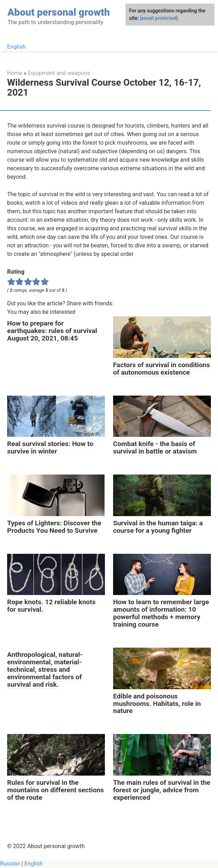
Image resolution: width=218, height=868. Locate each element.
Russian (10, 864)
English (16, 47)
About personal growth (59, 12)
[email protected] (159, 18)
